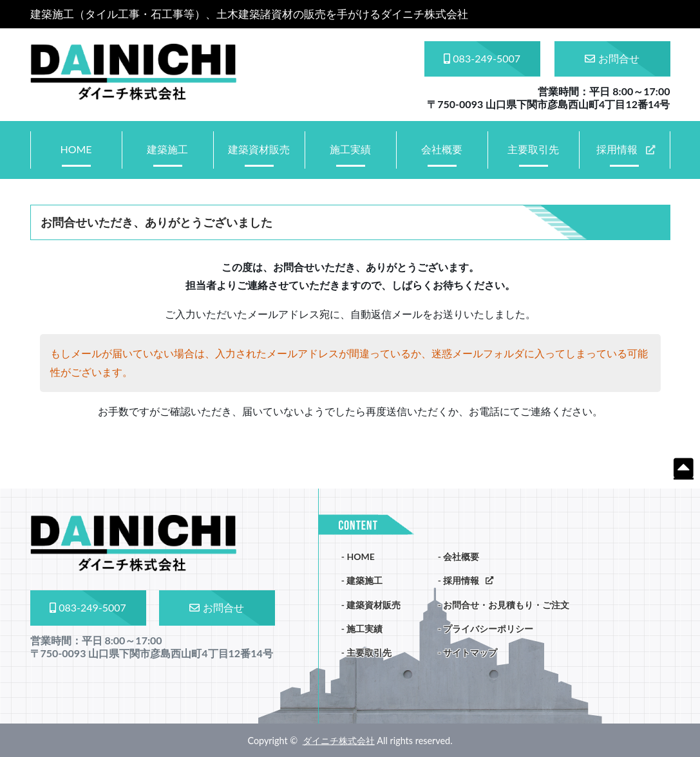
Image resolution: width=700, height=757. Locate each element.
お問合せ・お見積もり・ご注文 (506, 605)
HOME (76, 149)
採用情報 (617, 149)
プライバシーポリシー (488, 629)
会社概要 (442, 149)
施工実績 (350, 149)
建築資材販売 (259, 149)
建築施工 (167, 149)
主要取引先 (533, 149)
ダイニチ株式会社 (339, 741)
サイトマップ (470, 652)
